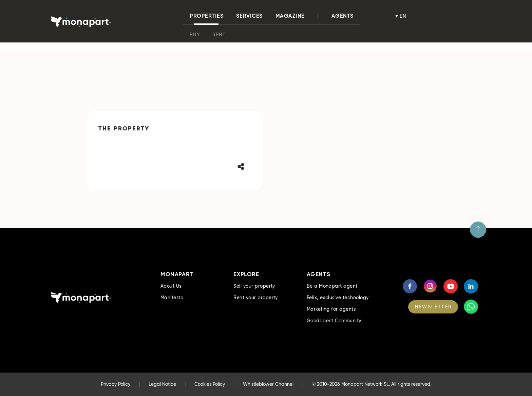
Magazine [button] (290, 16)
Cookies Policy (210, 384)
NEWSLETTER (434, 307)
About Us (171, 286)
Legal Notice (162, 384)
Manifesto (172, 298)
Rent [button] (219, 35)
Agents (343, 16)
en (403, 16)
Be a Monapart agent (332, 286)
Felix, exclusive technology (338, 298)
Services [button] (250, 16)
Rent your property (256, 298)
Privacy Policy (116, 384)
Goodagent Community (334, 321)
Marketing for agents (331, 309)
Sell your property (254, 286)
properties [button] (207, 16)
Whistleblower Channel (268, 384)
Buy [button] (195, 35)
